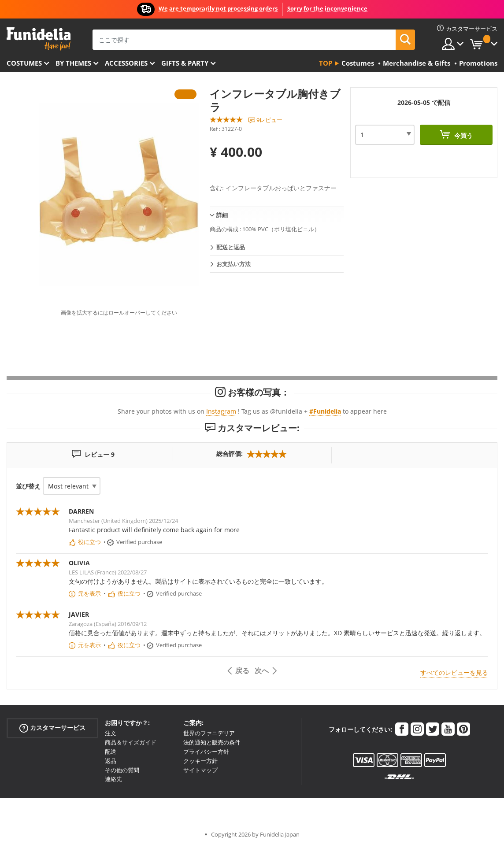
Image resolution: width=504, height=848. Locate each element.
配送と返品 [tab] (231, 247)
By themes (73, 63)
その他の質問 (122, 770)
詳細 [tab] (222, 215)
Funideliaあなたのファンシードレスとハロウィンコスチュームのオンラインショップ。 (39, 39)
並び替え (28, 486)
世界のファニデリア (209, 733)
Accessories (126, 63)
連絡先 (113, 779)
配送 (111, 752)
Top (326, 63)
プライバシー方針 (206, 752)
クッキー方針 (200, 761)
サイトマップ (200, 770)
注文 (111, 733)
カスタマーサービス (52, 728)
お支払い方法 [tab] (233, 264)
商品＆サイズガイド (131, 742)
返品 (111, 761)
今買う (463, 135)
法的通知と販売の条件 (212, 742)
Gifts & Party (185, 63)
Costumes (24, 63)
